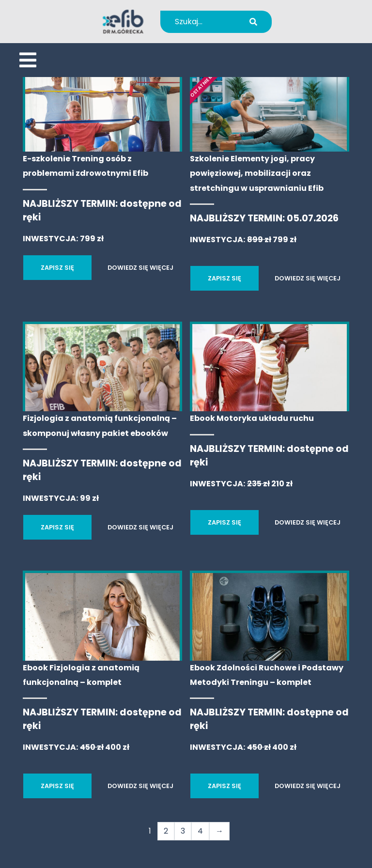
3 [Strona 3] (183, 831)
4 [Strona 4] (200, 831)
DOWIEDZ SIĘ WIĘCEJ (140, 268)
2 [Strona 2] (166, 831)
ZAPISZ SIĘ (57, 268)
